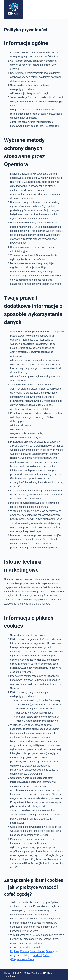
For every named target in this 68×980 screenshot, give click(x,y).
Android (38, 955)
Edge (28, 947)
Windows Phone (26, 959)
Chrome (24, 951)
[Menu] (62, 9)
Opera (49, 951)
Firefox (41, 951)
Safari (33, 951)
